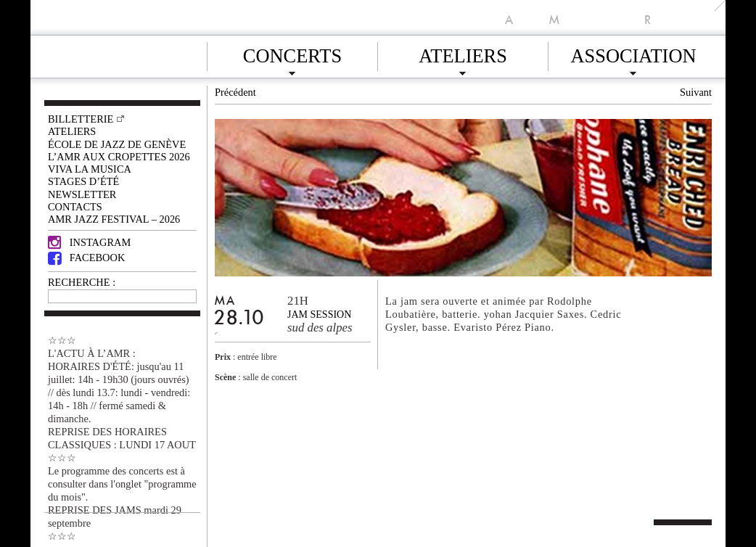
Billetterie (81, 119)
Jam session (319, 314)
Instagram (89, 242)
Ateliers (463, 54)
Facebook (86, 258)
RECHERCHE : (82, 282)
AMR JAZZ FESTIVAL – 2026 (114, 219)
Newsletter (82, 194)
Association (633, 54)
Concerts (292, 54)
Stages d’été (83, 181)
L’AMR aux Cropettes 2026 (119, 157)
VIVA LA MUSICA (90, 169)
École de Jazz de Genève (117, 144)
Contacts (75, 207)
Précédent (235, 92)
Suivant (696, 92)
